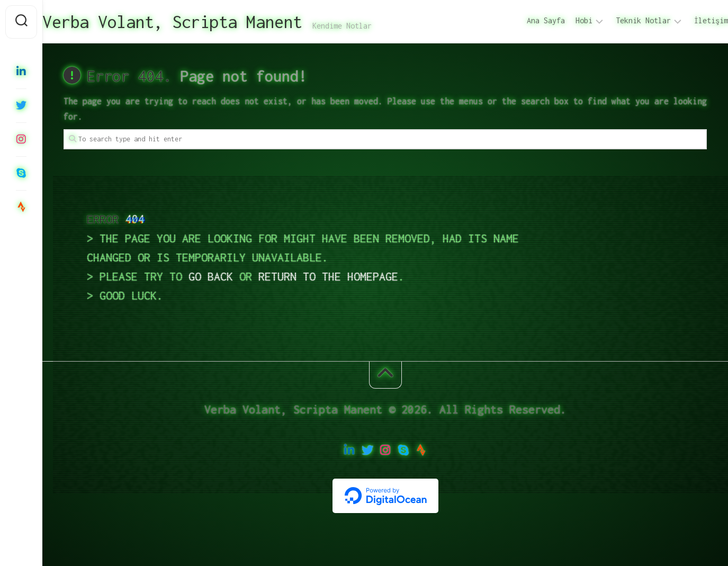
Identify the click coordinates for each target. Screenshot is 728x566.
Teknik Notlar (622, 20)
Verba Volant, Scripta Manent (193, 22)
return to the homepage (328, 276)
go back (211, 276)
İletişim (690, 20)
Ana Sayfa (525, 20)
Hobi (563, 20)
